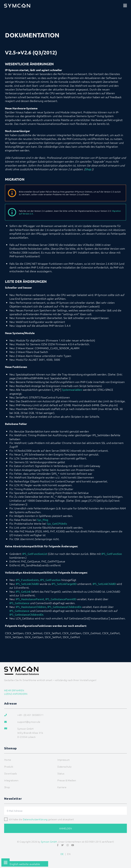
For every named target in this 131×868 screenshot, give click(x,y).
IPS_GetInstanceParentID (61, 599)
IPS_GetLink (23, 591)
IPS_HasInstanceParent (30, 599)
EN (69, 854)
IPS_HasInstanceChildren (31, 607)
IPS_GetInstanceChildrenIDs (64, 607)
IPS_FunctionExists (27, 580)
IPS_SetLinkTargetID (64, 584)
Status (61, 773)
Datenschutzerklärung (35, 819)
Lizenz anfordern (16, 694)
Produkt (9, 767)
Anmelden (65, 828)
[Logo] (17, 5)
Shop (88, 169)
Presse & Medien (67, 780)
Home (8, 760)
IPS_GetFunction (112, 554)
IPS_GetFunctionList (35, 554)
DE (62, 854)
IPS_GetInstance (19, 603)
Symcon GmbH (49, 842)
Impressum (64, 760)
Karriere (62, 787)
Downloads (11, 773)
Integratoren (11, 780)
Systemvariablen (72, 390)
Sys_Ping (43, 520)
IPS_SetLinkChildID (27, 584)
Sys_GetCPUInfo (57, 523)
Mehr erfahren (14, 690)
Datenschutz (64, 767)
